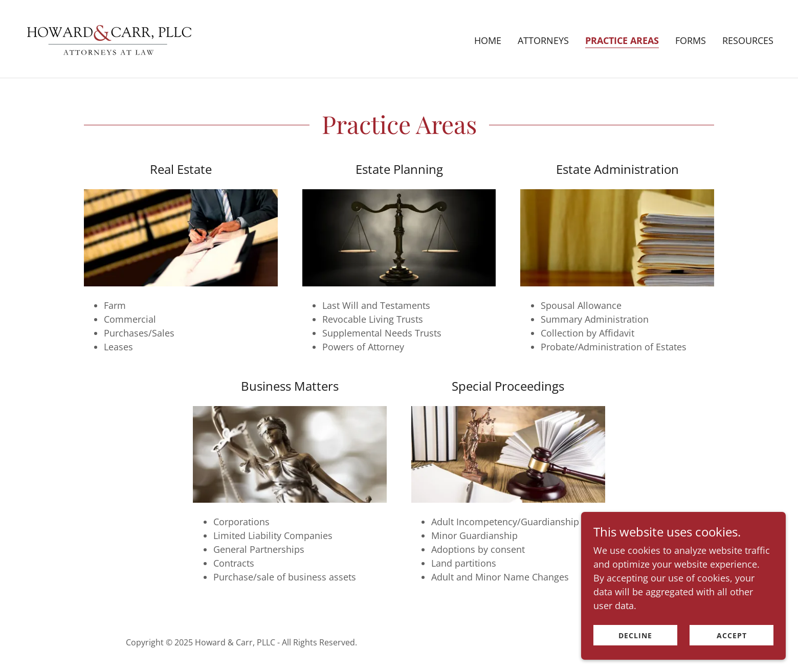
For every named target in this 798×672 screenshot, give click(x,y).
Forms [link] (691, 40)
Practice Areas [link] (622, 40)
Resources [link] (748, 40)
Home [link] (488, 40)
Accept (732, 635)
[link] (109, 38)
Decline (635, 635)
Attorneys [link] (543, 40)
